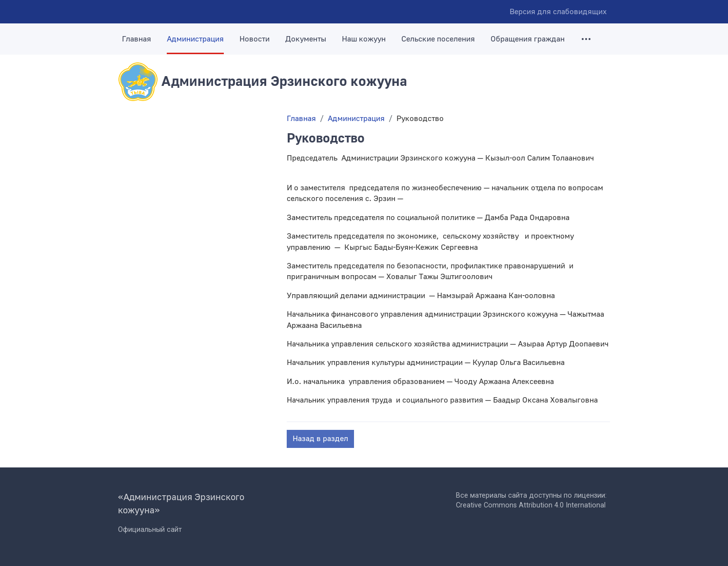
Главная (137, 39)
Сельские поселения (438, 39)
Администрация (195, 39)
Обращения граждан (528, 39)
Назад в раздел (320, 439)
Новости (255, 39)
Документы (306, 39)
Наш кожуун (364, 39)
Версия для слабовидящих (558, 12)
